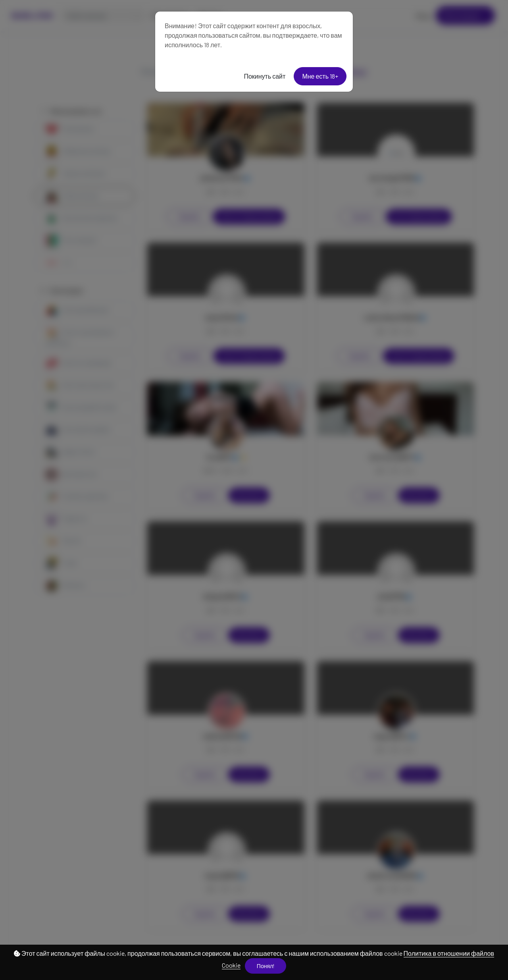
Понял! (266, 966)
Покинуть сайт (265, 76)
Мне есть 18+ (320, 76)
